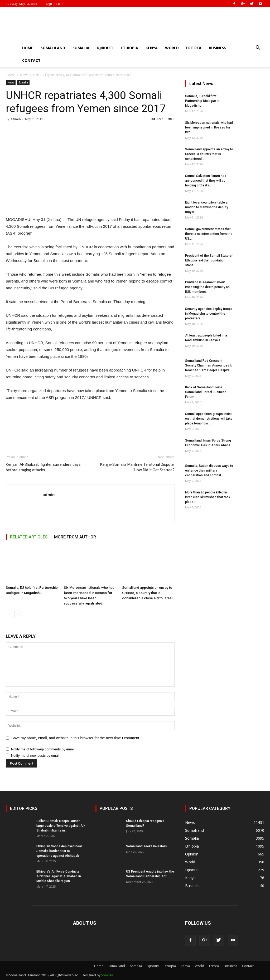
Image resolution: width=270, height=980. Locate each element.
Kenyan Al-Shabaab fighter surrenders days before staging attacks (43, 467)
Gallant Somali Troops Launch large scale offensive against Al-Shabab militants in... (61, 826)
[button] (258, 48)
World (172, 48)
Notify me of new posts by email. (36, 756)
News (24, 75)
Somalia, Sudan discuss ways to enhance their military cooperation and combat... (209, 471)
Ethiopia (129, 48)
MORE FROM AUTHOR (75, 537)
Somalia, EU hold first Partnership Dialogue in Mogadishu (202, 101)
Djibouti (105, 48)
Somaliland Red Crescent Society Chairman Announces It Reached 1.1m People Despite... (209, 365)
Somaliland (53, 48)
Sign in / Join (55, 4)
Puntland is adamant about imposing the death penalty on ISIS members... (207, 287)
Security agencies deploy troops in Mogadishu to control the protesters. (209, 314)
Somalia (81, 48)
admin (16, 119)
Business (218, 48)
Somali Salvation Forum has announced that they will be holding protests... (206, 181)
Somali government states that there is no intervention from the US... (209, 234)
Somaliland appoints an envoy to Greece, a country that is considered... (209, 154)
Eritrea (194, 48)
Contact (31, 60)
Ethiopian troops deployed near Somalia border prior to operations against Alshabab (59, 851)
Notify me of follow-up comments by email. (43, 749)
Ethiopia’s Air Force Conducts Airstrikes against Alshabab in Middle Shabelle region (59, 876)
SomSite (107, 975)
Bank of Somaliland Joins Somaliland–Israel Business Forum (206, 392)
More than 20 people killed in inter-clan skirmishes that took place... (208, 497)
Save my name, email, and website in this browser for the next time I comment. (76, 738)
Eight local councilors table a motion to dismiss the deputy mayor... (207, 207)
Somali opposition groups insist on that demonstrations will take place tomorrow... (209, 419)
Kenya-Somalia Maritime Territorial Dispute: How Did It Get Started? (137, 467)
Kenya (152, 48)
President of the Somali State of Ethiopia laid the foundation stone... (209, 260)
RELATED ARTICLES (29, 537)
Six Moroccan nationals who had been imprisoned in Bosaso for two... (209, 127)
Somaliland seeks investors (146, 846)
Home (28, 48)
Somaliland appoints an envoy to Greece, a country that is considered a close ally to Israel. (148, 593)
